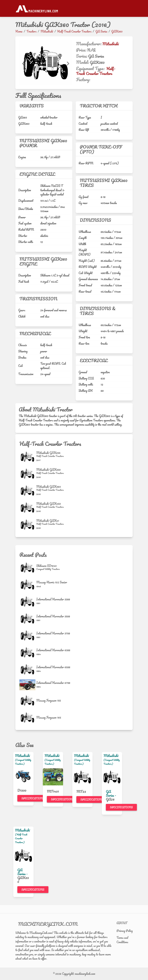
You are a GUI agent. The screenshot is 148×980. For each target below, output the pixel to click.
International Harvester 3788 (53, 633)
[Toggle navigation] (131, 8)
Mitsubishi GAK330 (48, 470)
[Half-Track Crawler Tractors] (50, 456)
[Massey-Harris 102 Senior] (28, 584)
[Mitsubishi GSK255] (28, 457)
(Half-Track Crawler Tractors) (21, 838)
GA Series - (111, 793)
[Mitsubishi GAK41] (28, 525)
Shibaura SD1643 (46, 566)
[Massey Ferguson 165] (28, 717)
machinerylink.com (85, 974)
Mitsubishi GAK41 (48, 521)
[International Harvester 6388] (28, 652)
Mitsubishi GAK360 (49, 487)
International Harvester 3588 (53, 616)
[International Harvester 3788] (28, 635)
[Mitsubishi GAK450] (28, 508)
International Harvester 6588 (53, 667)
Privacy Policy (125, 931)
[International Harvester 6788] (28, 685)
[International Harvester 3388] (28, 601)
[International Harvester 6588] (28, 669)
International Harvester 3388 (53, 599)
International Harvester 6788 (53, 683)
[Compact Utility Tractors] (48, 569)
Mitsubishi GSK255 (48, 453)
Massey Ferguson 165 (49, 717)
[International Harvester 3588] (28, 618)
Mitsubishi (111, 44)
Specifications (33, 798)
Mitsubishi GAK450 (49, 504)
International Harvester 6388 (53, 650)
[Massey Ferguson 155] (28, 700)
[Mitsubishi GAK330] (28, 474)
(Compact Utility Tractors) (23, 762)
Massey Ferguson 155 (49, 700)
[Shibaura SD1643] (28, 568)
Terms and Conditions (122, 940)
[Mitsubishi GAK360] (28, 491)
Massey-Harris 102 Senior (52, 582)
